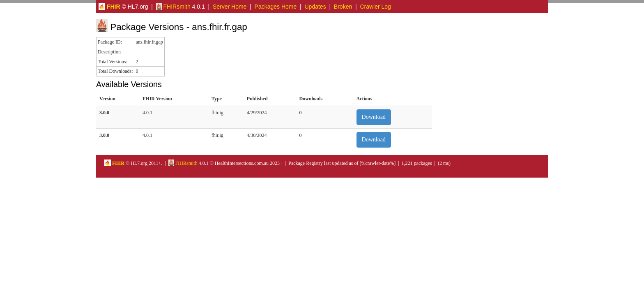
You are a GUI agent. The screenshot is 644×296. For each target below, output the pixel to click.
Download (374, 117)
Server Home (230, 7)
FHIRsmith (173, 7)
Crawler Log (375, 7)
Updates (315, 7)
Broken (343, 7)
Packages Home (276, 7)
